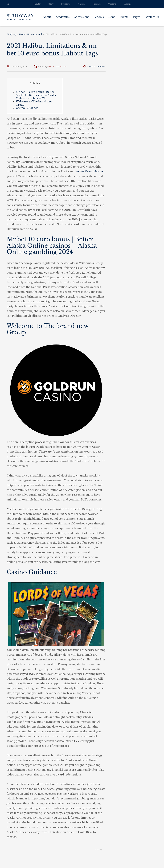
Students (66, 4)
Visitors (112, 4)
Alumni (82, 4)
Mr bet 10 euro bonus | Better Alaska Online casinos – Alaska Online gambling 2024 (36, 95)
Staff (51, 4)
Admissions (82, 17)
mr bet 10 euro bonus (89, 171)
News (112, 17)
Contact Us (152, 17)
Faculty (37, 4)
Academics (62, 17)
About (47, 17)
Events (124, 17)
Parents (97, 4)
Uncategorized (57, 67)
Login (127, 4)
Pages (136, 17)
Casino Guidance (27, 108)
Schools (99, 17)
